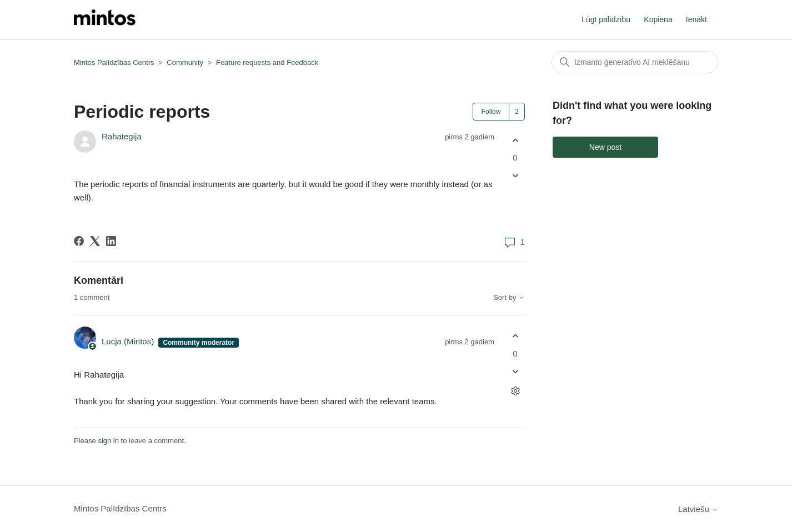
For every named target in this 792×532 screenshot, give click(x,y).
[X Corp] (95, 241)
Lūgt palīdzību (606, 19)
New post (605, 147)
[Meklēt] (635, 62)
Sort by (509, 298)
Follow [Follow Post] (491, 112)
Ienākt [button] (696, 19)
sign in (108, 441)
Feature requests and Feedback (267, 62)
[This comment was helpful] (515, 336)
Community (185, 62)
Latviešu (698, 509)
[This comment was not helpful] (515, 371)
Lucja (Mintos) (129, 341)
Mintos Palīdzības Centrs (114, 62)
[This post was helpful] (515, 140)
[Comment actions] (515, 391)
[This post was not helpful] (515, 176)
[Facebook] (79, 241)
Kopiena (658, 19)
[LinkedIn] (111, 241)
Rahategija (122, 136)
